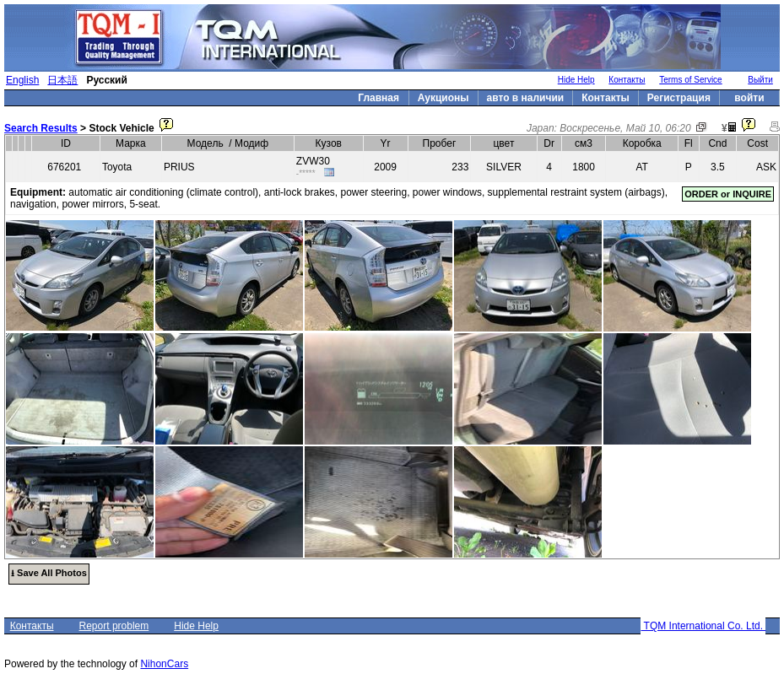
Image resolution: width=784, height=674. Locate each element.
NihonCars (164, 664)
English (22, 80)
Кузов (329, 143)
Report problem (114, 626)
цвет (504, 143)
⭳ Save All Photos (49, 573)
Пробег (440, 143)
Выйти (760, 80)
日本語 (62, 80)
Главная (378, 98)
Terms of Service (690, 80)
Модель (205, 143)
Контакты (627, 80)
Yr (386, 143)
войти (749, 98)
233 (460, 167)
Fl (689, 143)
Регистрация (679, 98)
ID (66, 143)
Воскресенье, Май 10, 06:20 (625, 128)
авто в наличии (526, 98)
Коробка (642, 143)
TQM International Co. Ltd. (703, 626)
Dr (549, 143)
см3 (584, 143)
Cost (757, 143)
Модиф (251, 143)
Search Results (41, 128)
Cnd (717, 143)
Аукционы (443, 98)
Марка (131, 143)
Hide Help (576, 80)
